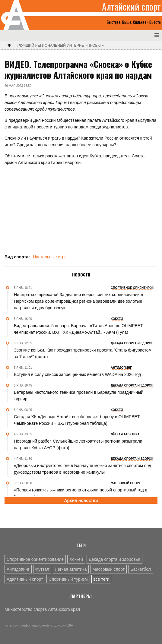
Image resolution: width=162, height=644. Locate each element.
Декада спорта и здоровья (114, 559)
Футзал (42, 569)
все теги (102, 579)
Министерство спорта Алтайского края (42, 609)
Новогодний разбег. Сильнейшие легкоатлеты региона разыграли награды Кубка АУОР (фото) (78, 444)
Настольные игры (50, 257)
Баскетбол (141, 569)
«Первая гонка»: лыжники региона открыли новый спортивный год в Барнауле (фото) (81, 493)
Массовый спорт (108, 569)
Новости (81, 275)
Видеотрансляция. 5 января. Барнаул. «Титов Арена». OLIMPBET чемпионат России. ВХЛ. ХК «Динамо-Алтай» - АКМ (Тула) (78, 329)
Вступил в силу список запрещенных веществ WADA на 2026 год (77, 374)
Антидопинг (18, 569)
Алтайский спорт (131, 7)
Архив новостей (81, 500)
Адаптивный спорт (25, 579)
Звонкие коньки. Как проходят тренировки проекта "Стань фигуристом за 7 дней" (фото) (83, 353)
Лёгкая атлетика (71, 569)
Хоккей (76, 559)
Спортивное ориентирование (35, 559)
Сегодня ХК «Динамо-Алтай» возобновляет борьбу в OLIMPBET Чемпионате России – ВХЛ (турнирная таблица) (77, 420)
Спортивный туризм (68, 579)
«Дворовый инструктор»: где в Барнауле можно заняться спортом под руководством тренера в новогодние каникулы (83, 469)
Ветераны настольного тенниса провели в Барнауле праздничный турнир (79, 396)
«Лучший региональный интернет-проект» (60, 46)
